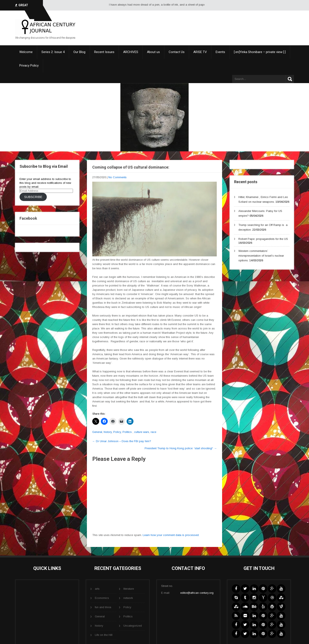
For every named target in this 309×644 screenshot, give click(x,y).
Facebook (28, 218)
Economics (102, 598)
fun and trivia (103, 607)
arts (97, 589)
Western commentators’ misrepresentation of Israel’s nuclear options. (261, 256)
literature (129, 589)
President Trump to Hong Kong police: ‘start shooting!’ (181, 448)
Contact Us (177, 52)
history (108, 432)
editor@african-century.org (197, 593)
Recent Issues (104, 52)
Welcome (26, 52)
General (97, 432)
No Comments (117, 177)
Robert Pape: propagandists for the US (263, 239)
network (128, 598)
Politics (127, 432)
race (153, 432)
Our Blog (79, 52)
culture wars (142, 432)
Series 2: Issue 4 (53, 52)
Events (220, 52)
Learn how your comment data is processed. (171, 535)
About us (153, 52)
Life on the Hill (104, 635)
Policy (117, 432)
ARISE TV (200, 52)
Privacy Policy (29, 65)
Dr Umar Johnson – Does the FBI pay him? (122, 441)
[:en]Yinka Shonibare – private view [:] (260, 52)
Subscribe (33, 197)
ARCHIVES (131, 52)
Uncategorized (133, 626)
